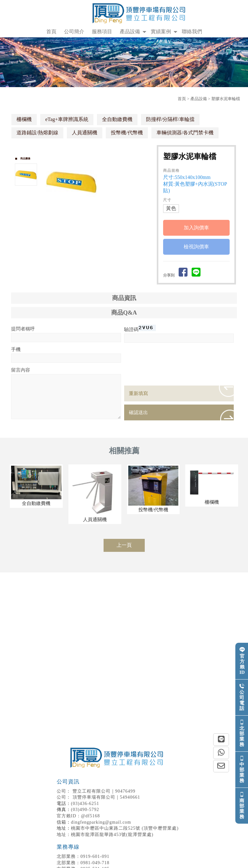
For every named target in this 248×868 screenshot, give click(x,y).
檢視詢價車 (196, 247)
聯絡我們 (192, 32)
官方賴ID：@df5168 (78, 816)
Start (99, 211)
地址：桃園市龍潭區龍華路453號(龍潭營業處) (105, 835)
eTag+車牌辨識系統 (67, 119)
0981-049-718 (83, 863)
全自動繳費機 (117, 119)
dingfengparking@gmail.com (101, 822)
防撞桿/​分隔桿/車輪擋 (170, 119)
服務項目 (102, 32)
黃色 (171, 208)
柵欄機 (24, 119)
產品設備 (130, 32)
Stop (104, 211)
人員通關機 (85, 133)
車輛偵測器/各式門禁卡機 (185, 133)
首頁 (51, 32)
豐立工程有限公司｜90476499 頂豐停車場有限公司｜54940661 (118, 789)
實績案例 (161, 32)
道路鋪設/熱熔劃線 (37, 133)
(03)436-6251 (85, 804)
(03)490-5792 (85, 810)
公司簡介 (74, 32)
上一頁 (124, 545)
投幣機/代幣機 (127, 133)
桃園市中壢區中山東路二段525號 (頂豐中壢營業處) (125, 828)
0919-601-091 (83, 856)
